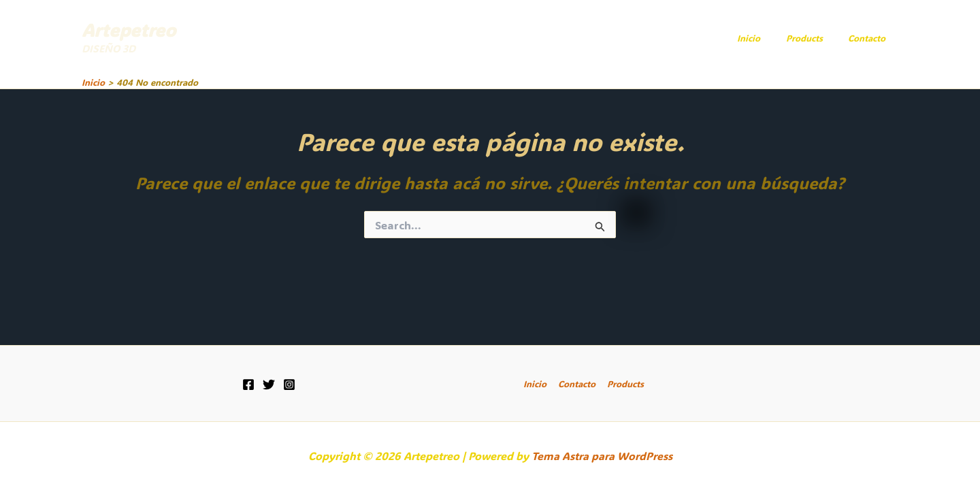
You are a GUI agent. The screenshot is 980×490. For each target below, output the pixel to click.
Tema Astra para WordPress (602, 456)
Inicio (768, 38)
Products (816, 38)
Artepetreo (129, 30)
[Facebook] (248, 385)
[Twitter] (269, 385)
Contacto (871, 38)
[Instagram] (289, 385)
